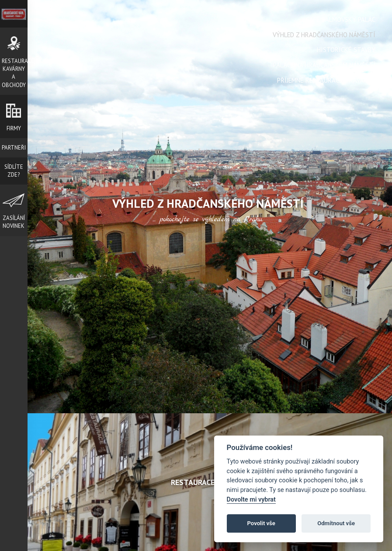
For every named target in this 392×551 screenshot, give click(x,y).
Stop (211, 402)
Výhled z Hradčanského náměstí (324, 35)
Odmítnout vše (336, 523)
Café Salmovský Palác (341, 19)
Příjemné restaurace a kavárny (326, 80)
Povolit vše (261, 523)
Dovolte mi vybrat (251, 500)
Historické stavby (346, 50)
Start (205, 402)
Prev (83, 292)
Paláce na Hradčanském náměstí (324, 65)
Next (333, 292)
